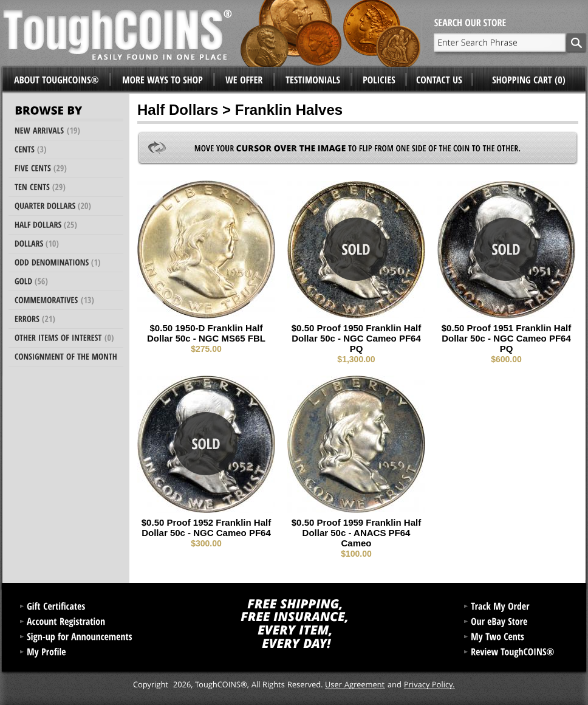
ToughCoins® (212, 33)
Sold (356, 249)
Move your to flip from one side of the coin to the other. (358, 148)
